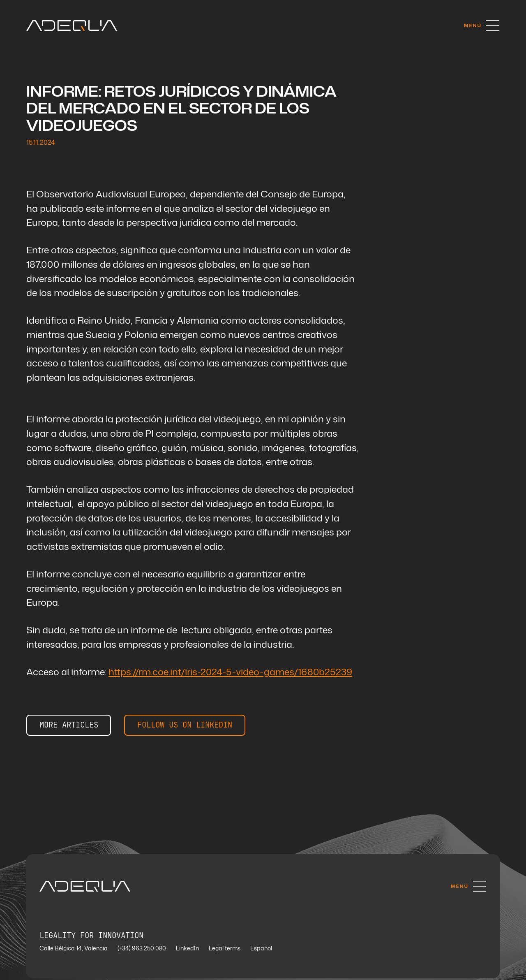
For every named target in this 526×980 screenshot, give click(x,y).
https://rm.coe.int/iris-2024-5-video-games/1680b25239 (230, 673)
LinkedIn (187, 950)
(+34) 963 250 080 (142, 950)
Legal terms (225, 950)
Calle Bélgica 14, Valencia (74, 950)
